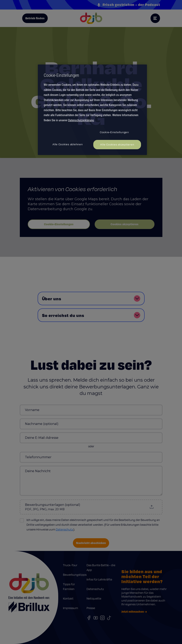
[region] (92, 110)
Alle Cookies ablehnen (68, 144)
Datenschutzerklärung (81, 120)
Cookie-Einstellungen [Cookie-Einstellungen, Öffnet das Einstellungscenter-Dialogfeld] (114, 132)
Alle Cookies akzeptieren (117, 144)
